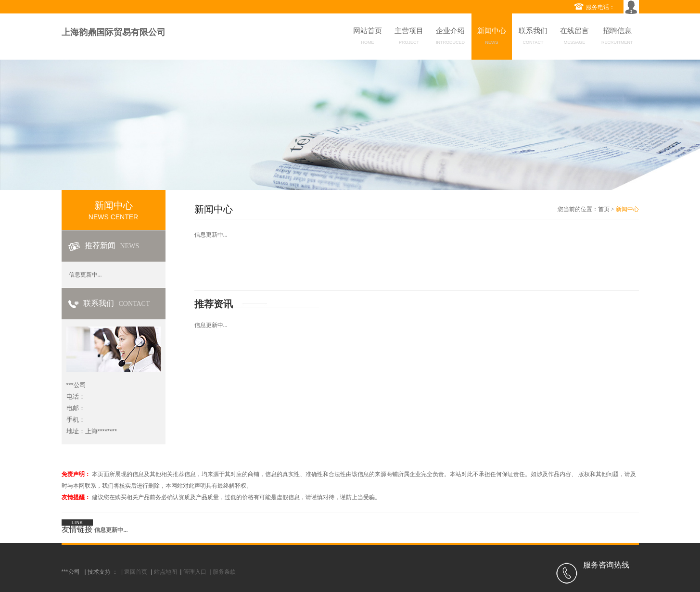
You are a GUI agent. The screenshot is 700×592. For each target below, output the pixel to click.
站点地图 (165, 572)
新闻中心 (492, 38)
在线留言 (574, 38)
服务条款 (224, 572)
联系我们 (533, 38)
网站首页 (368, 38)
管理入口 (195, 572)
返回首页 (136, 572)
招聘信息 (617, 38)
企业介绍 (450, 38)
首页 (604, 209)
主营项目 (409, 38)
